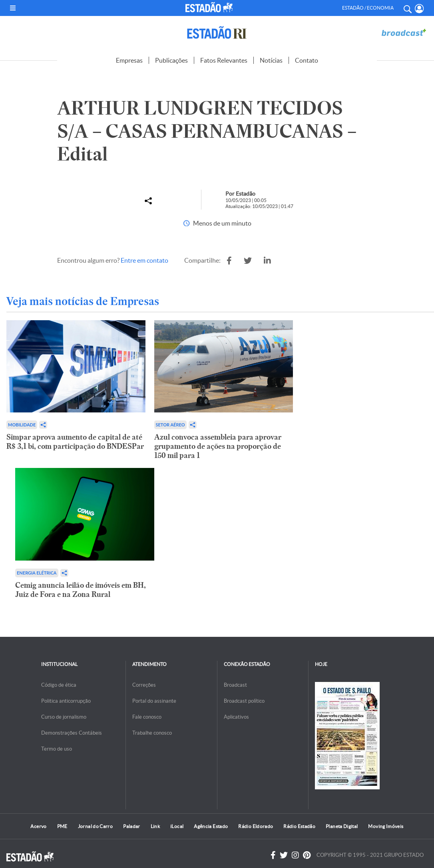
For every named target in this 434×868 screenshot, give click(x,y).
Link (155, 826)
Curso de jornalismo (64, 717)
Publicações (171, 60)
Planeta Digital (342, 826)
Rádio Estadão (299, 826)
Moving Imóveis (386, 826)
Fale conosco (147, 717)
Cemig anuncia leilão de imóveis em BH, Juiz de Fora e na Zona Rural (81, 590)
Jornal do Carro (95, 826)
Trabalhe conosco (152, 733)
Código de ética (59, 685)
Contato (307, 60)
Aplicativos (236, 717)
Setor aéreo (170, 425)
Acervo (38, 826)
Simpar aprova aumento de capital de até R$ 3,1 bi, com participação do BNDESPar (75, 442)
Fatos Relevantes (224, 60)
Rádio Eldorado (256, 826)
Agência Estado (211, 826)
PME (62, 826)
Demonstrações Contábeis (72, 733)
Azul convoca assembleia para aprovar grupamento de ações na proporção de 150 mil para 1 (218, 446)
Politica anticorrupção (66, 701)
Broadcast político (244, 701)
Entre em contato (144, 260)
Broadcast (235, 685)
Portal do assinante (154, 701)
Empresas (129, 60)
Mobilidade (22, 425)
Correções (144, 685)
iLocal (177, 826)
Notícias (271, 60)
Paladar (132, 826)
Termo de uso (57, 749)
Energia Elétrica (37, 573)
